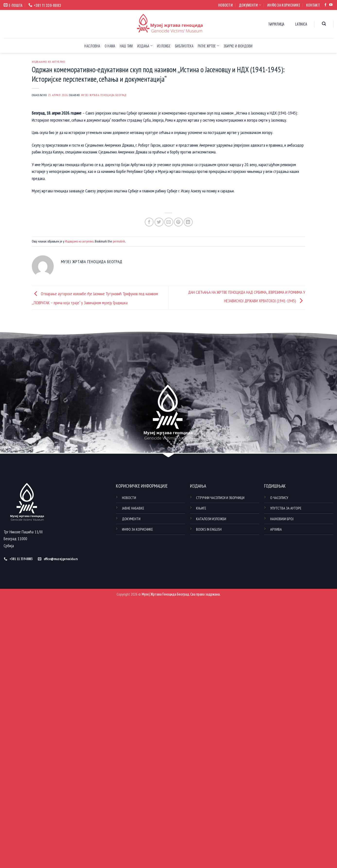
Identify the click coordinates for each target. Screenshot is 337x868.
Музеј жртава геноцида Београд (104, 95)
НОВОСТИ (225, 5)
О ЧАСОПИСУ (279, 498)
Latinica (301, 24)
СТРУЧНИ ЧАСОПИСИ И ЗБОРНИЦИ (220, 498)
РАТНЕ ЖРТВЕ (208, 46)
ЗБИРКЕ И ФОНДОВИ (238, 46)
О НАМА (110, 46)
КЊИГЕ (201, 508)
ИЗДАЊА (145, 46)
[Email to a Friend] (169, 222)
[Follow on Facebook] (325, 5)
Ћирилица (276, 24)
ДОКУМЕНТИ (250, 5)
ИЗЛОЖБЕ (164, 46)
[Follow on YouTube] (331, 5)
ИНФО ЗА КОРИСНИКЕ (284, 5)
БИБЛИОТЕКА (184, 46)
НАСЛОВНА (92, 46)
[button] (324, 24)
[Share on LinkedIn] (188, 222)
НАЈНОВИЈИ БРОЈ (282, 519)
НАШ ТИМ (126, 46)
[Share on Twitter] (159, 222)
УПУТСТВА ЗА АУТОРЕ (286, 508)
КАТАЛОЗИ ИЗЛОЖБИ (211, 519)
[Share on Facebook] (149, 222)
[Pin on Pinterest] (178, 222)
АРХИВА (276, 529)
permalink (119, 241)
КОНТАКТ (313, 5)
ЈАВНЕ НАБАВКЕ (133, 508)
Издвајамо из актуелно (49, 62)
